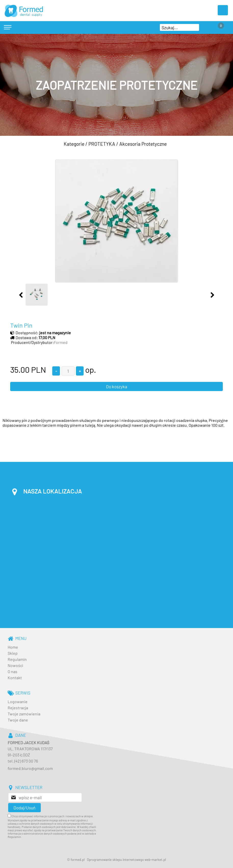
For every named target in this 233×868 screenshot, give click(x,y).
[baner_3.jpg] (116, 85)
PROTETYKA (102, 144)
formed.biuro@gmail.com (30, 768)
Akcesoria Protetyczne (143, 144)
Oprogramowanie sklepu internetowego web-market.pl (126, 860)
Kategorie (74, 144)
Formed (61, 342)
